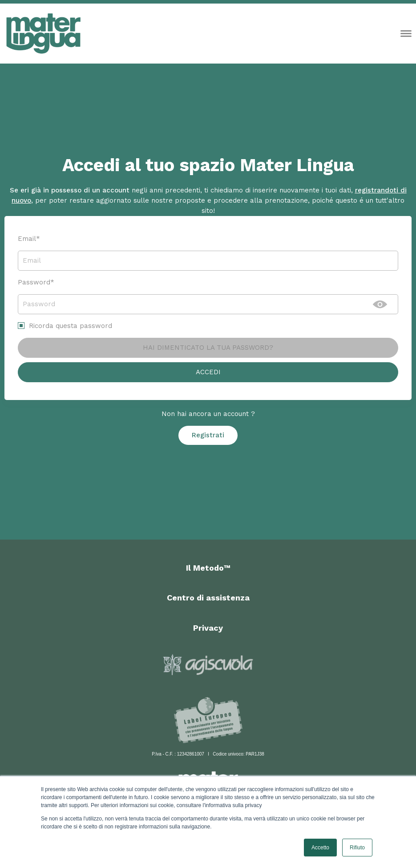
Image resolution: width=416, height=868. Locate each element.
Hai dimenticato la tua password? (208, 348)
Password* (36, 282)
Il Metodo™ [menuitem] (208, 568)
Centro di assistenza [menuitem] (208, 598)
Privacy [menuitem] (208, 628)
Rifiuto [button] (357, 848)
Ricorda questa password (71, 326)
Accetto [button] (320, 848)
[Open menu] (406, 34)
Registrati (208, 435)
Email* (29, 239)
